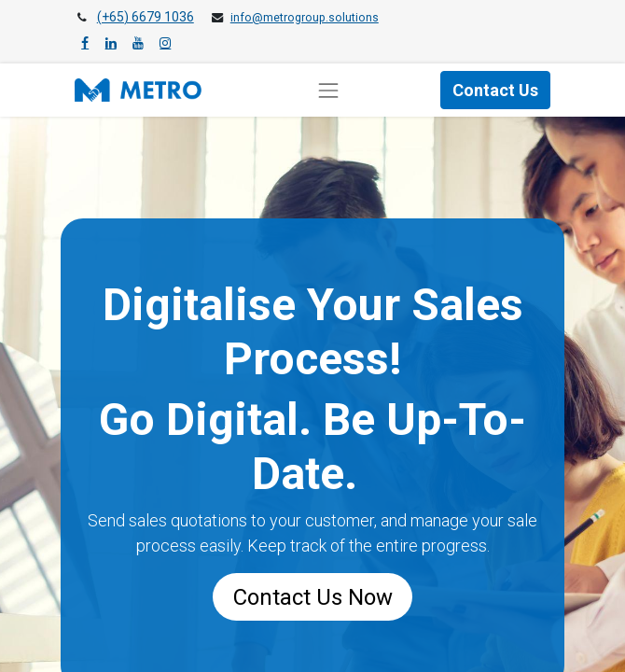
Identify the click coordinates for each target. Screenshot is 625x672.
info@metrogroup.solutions (305, 18)
